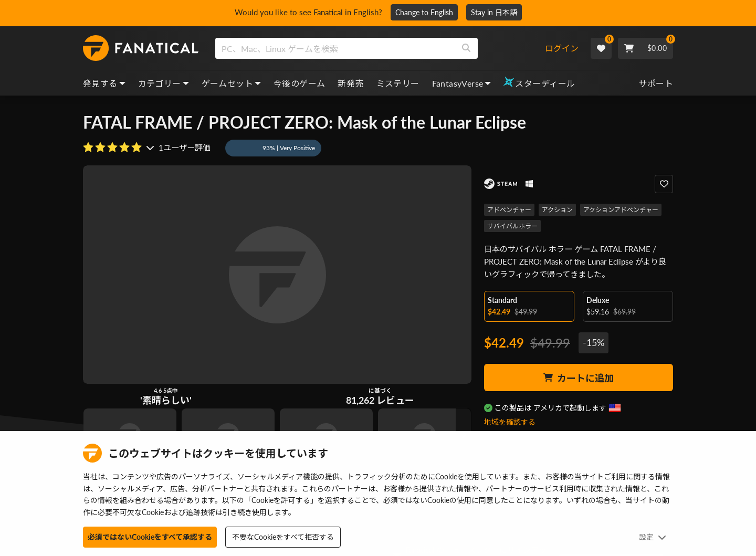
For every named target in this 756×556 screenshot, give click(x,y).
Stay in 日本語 (498, 12)
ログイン (562, 48)
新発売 (350, 83)
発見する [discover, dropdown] (104, 83)
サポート (656, 83)
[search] (335, 48)
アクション (557, 210)
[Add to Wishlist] (664, 184)
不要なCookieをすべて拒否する (283, 537)
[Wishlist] (601, 48)
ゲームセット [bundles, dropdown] (231, 83)
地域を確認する (510, 422)
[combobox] (380, 48)
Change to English (428, 12)
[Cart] (645, 48)
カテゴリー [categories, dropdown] (164, 83)
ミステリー (398, 83)
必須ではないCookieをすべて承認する (150, 537)
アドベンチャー (509, 210)
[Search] (466, 48)
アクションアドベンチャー (621, 210)
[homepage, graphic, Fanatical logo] (141, 48)
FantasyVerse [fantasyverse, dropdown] (462, 83)
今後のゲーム (299, 83)
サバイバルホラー (512, 226)
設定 (653, 537)
